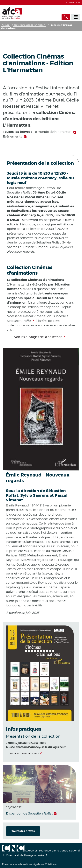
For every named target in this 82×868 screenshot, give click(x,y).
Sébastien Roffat (19, 321)
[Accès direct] (66, 17)
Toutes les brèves (23, 831)
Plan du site (9, 864)
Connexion (73, 3)
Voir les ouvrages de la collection (38, 337)
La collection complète (24, 753)
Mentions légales (31, 864)
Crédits (49, 864)
